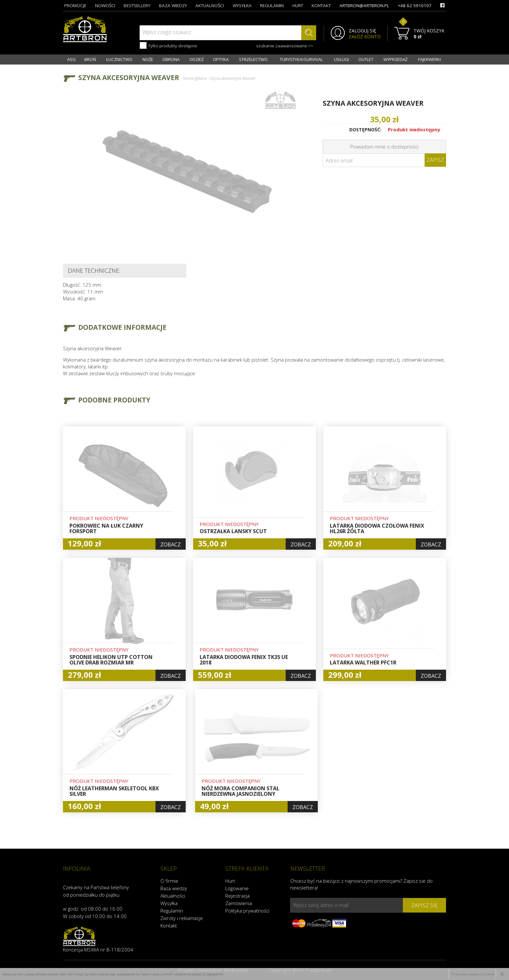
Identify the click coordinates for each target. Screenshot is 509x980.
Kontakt (169, 926)
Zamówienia (239, 903)
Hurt (230, 881)
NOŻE (148, 59)
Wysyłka (169, 903)
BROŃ (90, 59)
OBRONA (171, 59)
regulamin (272, 6)
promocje (75, 6)
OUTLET (366, 59)
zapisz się (424, 905)
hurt (298, 6)
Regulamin (172, 911)
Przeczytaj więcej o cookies (473, 974)
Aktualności (173, 896)
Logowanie (237, 888)
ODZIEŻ (196, 59)
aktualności (210, 6)
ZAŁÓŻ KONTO (365, 37)
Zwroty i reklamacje (182, 918)
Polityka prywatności (247, 911)
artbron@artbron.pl (364, 6)
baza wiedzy (173, 6)
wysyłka (242, 6)
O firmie (169, 881)
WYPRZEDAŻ (395, 59)
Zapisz (435, 160)
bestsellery (137, 6)
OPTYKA (221, 59)
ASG (71, 59)
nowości (105, 6)
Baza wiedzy (174, 888)
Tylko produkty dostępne (168, 45)
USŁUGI (341, 59)
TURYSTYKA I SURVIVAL (301, 59)
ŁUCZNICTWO (119, 59)
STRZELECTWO (253, 59)
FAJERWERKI (429, 59)
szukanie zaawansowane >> (285, 46)
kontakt (321, 6)
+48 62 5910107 (415, 6)
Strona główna (195, 78)
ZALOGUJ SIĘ (362, 31)
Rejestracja (237, 896)
